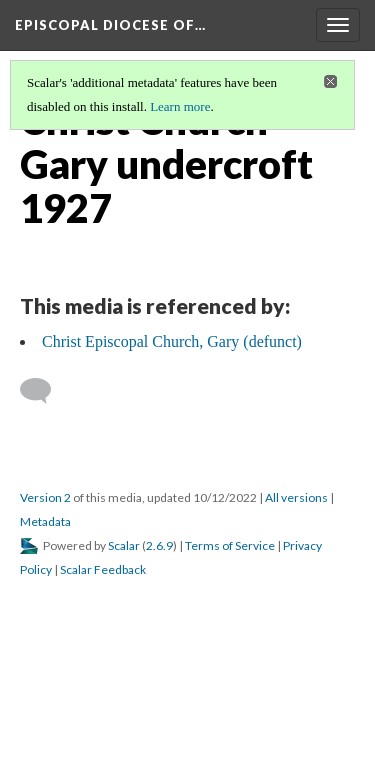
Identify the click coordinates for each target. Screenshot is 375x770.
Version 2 (45, 497)
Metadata (45, 521)
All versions (296, 497)
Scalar (124, 545)
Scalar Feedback (103, 569)
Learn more (180, 106)
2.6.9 (159, 545)
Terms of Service (230, 545)
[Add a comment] (44, 391)
